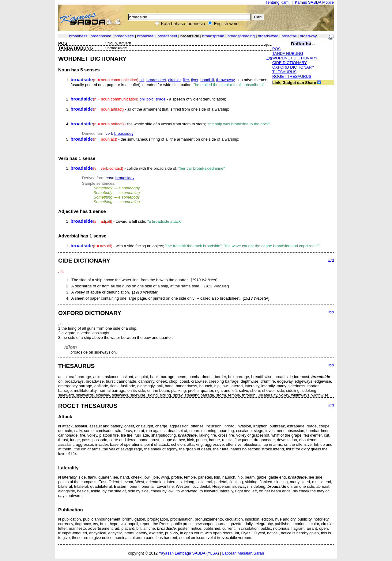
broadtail (289, 36)
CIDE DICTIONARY (290, 63)
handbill (207, 80)
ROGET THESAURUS (292, 76)
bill (142, 80)
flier (186, 80)
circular (174, 80)
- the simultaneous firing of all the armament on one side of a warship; (155, 139)
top (269, 58)
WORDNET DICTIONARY (295, 58)
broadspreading (241, 36)
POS (276, 49)
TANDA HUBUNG (288, 53)
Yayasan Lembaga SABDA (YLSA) (189, 553)
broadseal (146, 36)
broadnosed (101, 36)
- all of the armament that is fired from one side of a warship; (150, 109)
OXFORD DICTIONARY (293, 67)
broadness (78, 36)
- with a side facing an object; (195, 246)
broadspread (213, 36)
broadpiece (124, 36)
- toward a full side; (126, 221)
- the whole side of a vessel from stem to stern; (170, 124)
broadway (308, 36)
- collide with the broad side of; (148, 168)
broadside (124, 133)
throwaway (226, 80)
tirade (161, 99)
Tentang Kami (277, 2)
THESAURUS (284, 72)
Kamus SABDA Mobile (314, 2)
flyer (195, 80)
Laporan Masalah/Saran (243, 553)
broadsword (268, 36)
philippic (146, 99)
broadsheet (167, 36)
